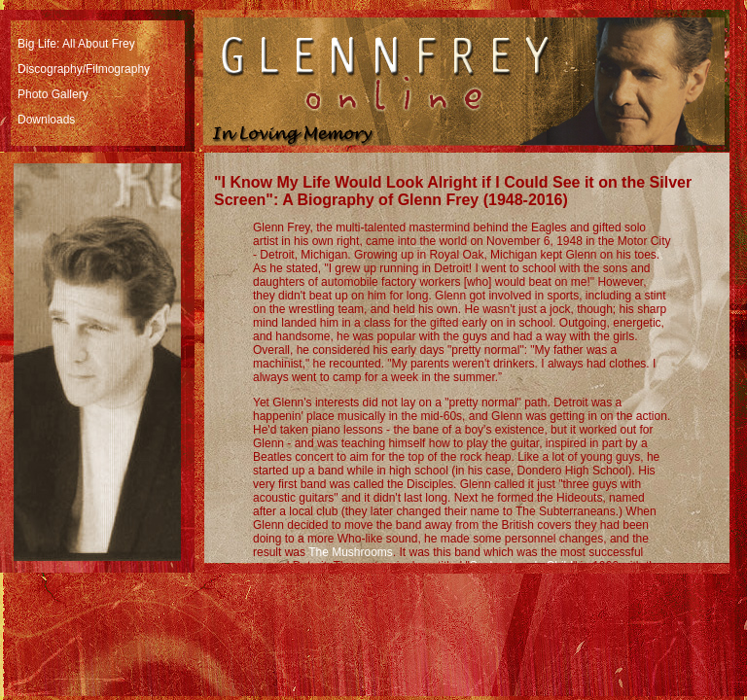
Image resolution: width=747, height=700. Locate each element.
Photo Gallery (53, 94)
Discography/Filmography (84, 69)
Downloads (46, 120)
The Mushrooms (351, 552)
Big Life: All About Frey (76, 44)
